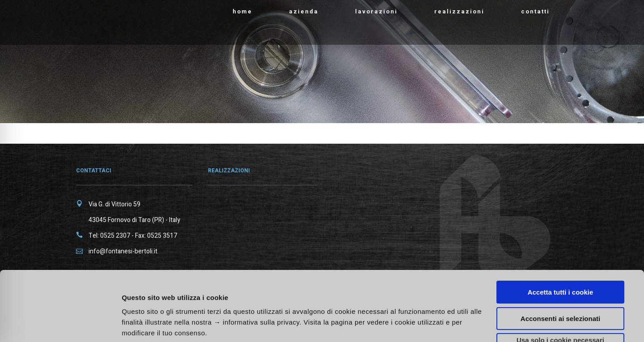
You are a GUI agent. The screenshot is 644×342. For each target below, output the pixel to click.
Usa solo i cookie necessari (560, 280)
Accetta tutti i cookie (561, 233)
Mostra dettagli (475, 320)
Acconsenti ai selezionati (560, 259)
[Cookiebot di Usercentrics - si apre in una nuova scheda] (58, 325)
